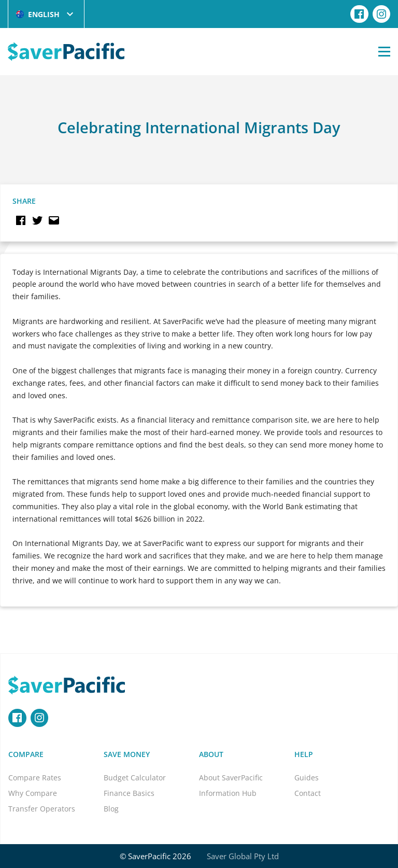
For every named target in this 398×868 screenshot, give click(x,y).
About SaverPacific (231, 778)
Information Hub (228, 793)
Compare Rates (35, 778)
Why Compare (33, 793)
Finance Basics (129, 793)
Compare (26, 754)
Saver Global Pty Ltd (243, 856)
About (211, 754)
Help (304, 754)
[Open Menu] (384, 51)
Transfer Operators (42, 809)
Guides (307, 778)
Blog (111, 809)
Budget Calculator (135, 778)
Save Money (127, 754)
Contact (308, 793)
